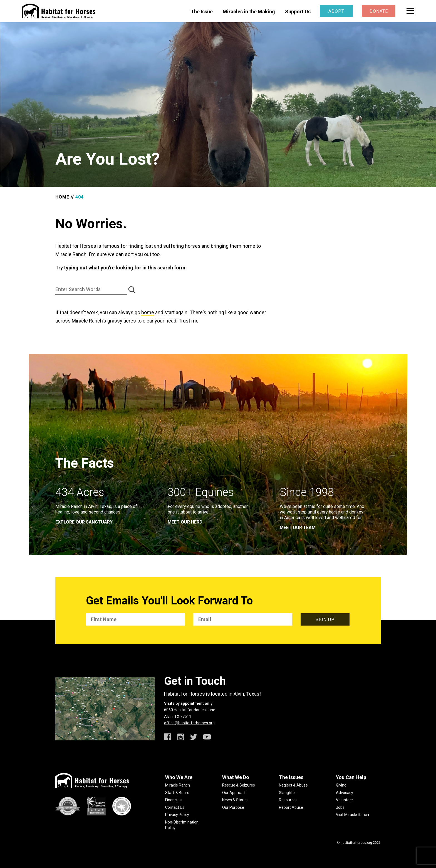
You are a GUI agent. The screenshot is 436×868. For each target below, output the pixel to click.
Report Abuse (291, 807)
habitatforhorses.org (356, 843)
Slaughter (288, 793)
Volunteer (345, 800)
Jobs (340, 807)
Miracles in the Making (249, 12)
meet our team (298, 528)
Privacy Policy (177, 815)
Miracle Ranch (178, 785)
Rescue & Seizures (239, 785)
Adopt (336, 11)
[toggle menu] (410, 11)
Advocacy (345, 793)
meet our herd (185, 522)
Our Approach (234, 793)
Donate (379, 11)
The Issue (202, 12)
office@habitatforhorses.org (189, 723)
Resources (288, 800)
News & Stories (235, 800)
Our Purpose (233, 807)
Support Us (298, 12)
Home (62, 197)
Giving (341, 785)
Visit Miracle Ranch (352, 815)
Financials (174, 800)
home (148, 312)
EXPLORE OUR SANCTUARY (84, 522)
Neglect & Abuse (293, 785)
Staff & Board (177, 793)
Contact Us (175, 807)
